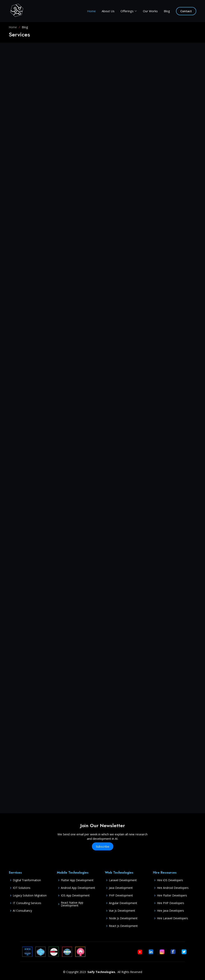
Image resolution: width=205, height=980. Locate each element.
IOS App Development (75, 895)
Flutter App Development (77, 880)
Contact (186, 11)
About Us (108, 11)
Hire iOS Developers (170, 880)
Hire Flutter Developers (172, 895)
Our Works (150, 11)
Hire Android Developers (173, 888)
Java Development (121, 888)
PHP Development (121, 895)
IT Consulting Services (27, 903)
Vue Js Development (122, 911)
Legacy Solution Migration (30, 895)
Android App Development (78, 888)
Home (91, 11)
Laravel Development (123, 880)
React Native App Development (72, 904)
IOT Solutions (22, 888)
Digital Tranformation (27, 880)
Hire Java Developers (170, 911)
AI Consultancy (22, 911)
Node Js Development (123, 918)
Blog (167, 11)
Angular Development (123, 903)
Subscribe (103, 846)
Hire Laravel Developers (172, 918)
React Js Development (123, 926)
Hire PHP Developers (171, 903)
